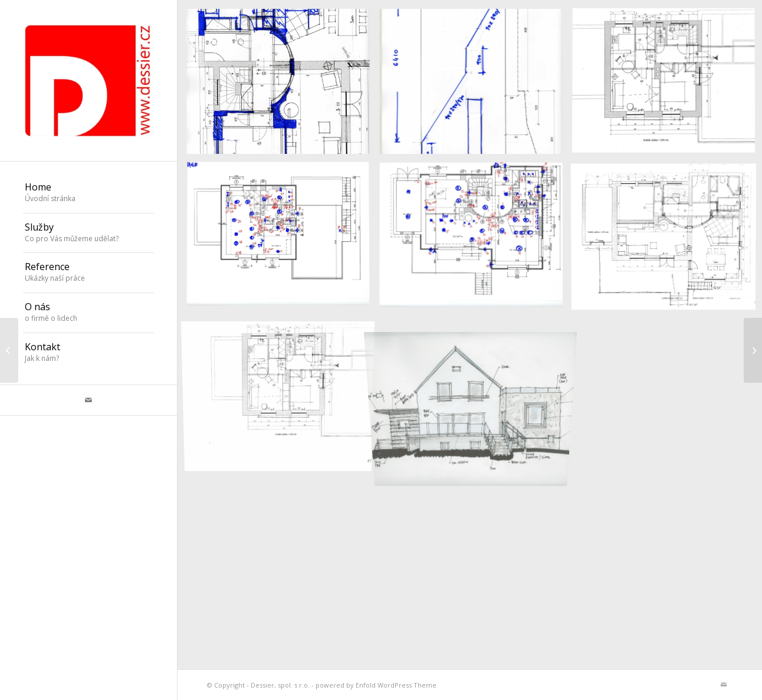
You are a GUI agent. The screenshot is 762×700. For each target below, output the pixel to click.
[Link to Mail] (88, 400)
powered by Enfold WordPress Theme (376, 685)
